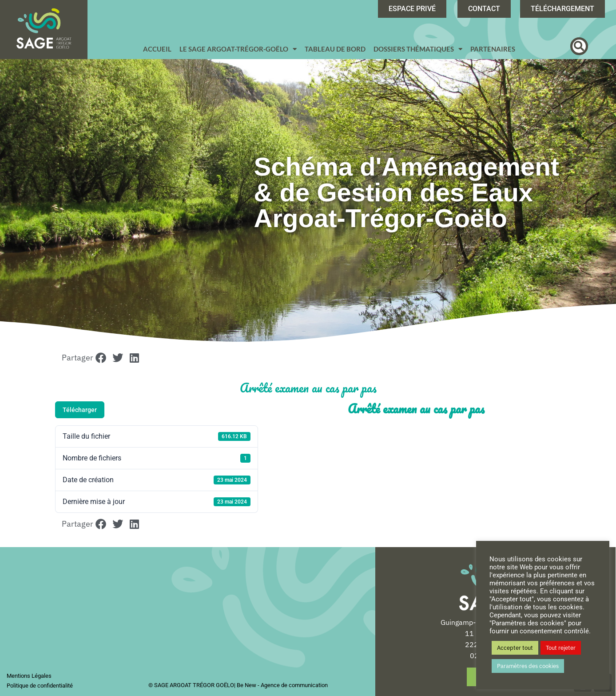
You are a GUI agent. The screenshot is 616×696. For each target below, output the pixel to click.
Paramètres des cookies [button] (528, 666)
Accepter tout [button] (515, 648)
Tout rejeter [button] (561, 648)
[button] (579, 46)
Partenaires (493, 49)
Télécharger (80, 410)
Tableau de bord (335, 49)
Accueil (157, 49)
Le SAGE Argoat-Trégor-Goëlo (238, 49)
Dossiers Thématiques (418, 49)
